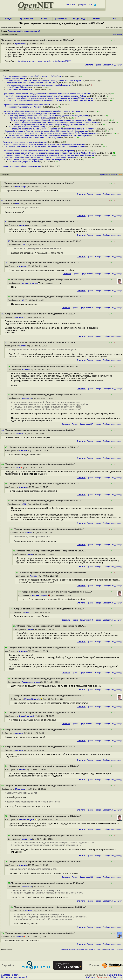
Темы (103, 949)
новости (69, 5)
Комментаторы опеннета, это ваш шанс (20, 142)
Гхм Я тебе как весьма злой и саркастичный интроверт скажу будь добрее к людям (42, 96)
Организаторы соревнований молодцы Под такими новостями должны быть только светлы (43, 94)
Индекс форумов (94, 949)
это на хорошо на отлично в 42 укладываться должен (30, 159)
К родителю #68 (87, 877)
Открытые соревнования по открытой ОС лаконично (26, 76)
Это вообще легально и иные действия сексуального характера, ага (33, 151)
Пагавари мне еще (90, 133)
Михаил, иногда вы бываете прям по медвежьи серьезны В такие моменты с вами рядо (45, 155)
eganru (79, 81)
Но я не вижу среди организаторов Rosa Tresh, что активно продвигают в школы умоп (45, 116)
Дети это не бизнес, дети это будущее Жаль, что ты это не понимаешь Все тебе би (43, 133)
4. (3, 200)
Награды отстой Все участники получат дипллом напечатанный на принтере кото (39, 111)
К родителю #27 (87, 424)
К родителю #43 (87, 672)
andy (43, 127)
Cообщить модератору (113, 65)
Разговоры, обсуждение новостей (24, 31)
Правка (98, 65)
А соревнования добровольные (19, 107)
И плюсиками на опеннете (18, 89)
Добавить (91, 977)
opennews (20, 44)
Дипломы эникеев (11, 78)
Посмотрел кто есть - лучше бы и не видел (27, 118)
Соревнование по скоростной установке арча (23, 105)
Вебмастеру (116, 977)
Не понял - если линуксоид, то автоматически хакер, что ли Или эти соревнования (39, 144)
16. (10, 241)
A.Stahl (83, 96)
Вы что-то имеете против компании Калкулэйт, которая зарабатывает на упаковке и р (48, 120)
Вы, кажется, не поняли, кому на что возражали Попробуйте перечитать (41, 135)
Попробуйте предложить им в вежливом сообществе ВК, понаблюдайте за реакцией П (49, 129)
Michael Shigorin (20, 87)
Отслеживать (117, 34)
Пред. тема (110, 949)
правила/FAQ (26, 19)
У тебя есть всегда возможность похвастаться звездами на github (34, 85)
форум (83, 5)
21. (3, 314)
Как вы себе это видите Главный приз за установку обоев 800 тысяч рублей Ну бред (42, 131)
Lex (54, 83)
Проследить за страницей (14, 977)
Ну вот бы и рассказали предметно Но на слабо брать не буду (42, 124)
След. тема (119, 949)
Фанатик (89, 98)
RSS (114, 19)
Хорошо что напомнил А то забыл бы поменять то (29, 83)
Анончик (67, 85)
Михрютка (89, 100)
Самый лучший (54, 138)
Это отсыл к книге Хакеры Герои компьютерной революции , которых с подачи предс (42, 146)
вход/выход (79, 19)
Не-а (9, 87)
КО (32, 89)
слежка (96, 19)
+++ (76, 5)
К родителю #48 (87, 620)
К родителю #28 (87, 308)
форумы (9, 19)
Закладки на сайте (10, 975)
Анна (78, 111)
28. (7, 263)
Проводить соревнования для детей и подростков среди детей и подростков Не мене (42, 153)
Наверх (98, 194)
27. (7, 342)
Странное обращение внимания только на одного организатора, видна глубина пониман (52, 122)
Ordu (22, 78)
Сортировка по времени (108, 175)
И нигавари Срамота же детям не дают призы (25, 138)
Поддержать (103, 977)
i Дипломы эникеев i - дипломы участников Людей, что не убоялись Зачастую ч (40, 81)
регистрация (61, 19)
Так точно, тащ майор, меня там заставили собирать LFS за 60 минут (36, 157)
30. (3, 430)
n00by (86, 116)
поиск (44, 19)
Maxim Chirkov (114, 975)
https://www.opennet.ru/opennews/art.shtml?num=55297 (44, 61)
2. (3, 183)
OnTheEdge (56, 76)
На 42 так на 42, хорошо (20, 162)
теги (90, 5)
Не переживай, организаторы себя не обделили (26, 113)
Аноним (88, 94)
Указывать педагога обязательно (17, 166)
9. (6, 222)
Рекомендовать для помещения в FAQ (74, 949)
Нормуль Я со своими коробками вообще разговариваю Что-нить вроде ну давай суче (45, 100)
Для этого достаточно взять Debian (24, 127)
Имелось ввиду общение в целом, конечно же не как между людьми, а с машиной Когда (46, 98)
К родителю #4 (87, 274)
